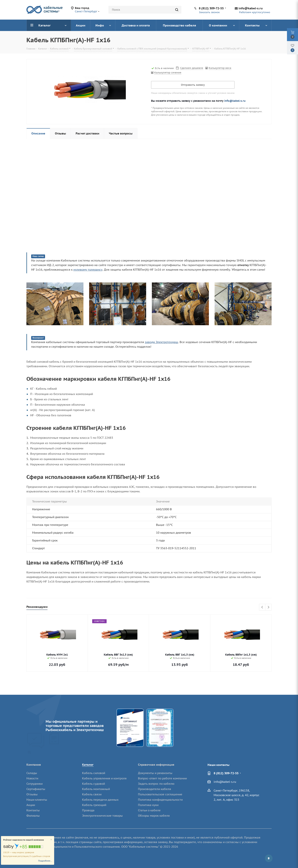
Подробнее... (45, 861)
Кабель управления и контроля (104, 778)
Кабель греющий (94, 805)
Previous (262, 607)
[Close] (51, 840)
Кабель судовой (94, 784)
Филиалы (33, 816)
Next (268, 607)
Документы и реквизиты (155, 773)
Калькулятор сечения (168, 73)
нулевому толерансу (88, 270)
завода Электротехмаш (161, 342)
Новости (32, 778)
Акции (31, 805)
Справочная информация (156, 765)
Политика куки (148, 805)
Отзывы (32, 794)
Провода (88, 810)
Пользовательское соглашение (160, 794)
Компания (34, 765)
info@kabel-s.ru (251, 8)
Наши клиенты (37, 800)
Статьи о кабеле (149, 810)
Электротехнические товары (102, 816)
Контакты (33, 810)
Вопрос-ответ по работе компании (162, 778)
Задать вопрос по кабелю (156, 784)
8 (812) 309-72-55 (211, 8)
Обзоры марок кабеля (154, 816)
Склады (32, 773)
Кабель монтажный (96, 789)
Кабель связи (92, 794)
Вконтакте (269, 858)
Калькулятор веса (220, 68)
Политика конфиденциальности (160, 800)
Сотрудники (34, 784)
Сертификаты (36, 789)
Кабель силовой (94, 773)
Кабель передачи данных (100, 800)
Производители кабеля (155, 789)
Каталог (88, 765)
